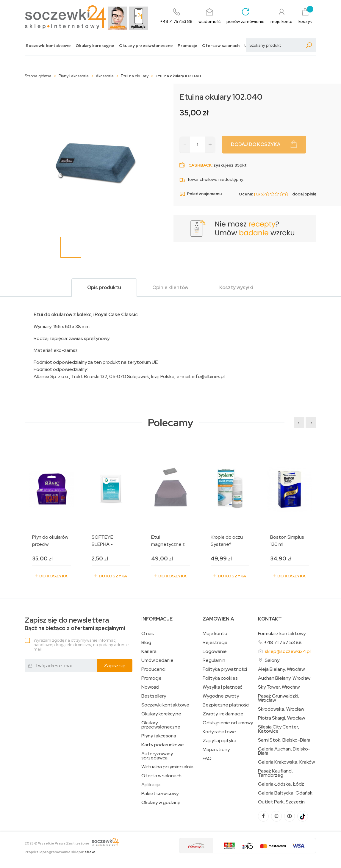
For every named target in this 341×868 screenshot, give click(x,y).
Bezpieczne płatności (226, 705)
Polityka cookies (220, 678)
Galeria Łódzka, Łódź (281, 784)
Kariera (149, 651)
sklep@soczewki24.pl (288, 651)
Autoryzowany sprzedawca (157, 756)
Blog (146, 643)
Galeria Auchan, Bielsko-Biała (284, 751)
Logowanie (215, 651)
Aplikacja (151, 785)
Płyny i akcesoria (159, 736)
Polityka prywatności (225, 669)
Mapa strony (216, 750)
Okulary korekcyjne (95, 46)
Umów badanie (157, 660)
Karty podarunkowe (163, 745)
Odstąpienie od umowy (228, 723)
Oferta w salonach (221, 46)
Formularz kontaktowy (282, 633)
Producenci (153, 669)
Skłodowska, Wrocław (281, 709)
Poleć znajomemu (201, 194)
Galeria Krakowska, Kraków (286, 762)
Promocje (187, 46)
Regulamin (214, 660)
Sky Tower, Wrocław (279, 687)
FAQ (207, 759)
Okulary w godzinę (161, 803)
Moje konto (215, 634)
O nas (148, 634)
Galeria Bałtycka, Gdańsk (285, 793)
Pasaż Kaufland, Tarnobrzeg (275, 773)
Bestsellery (154, 696)
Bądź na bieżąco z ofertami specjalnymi (75, 624)
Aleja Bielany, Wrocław (281, 669)
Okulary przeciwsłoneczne (146, 46)
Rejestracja (215, 643)
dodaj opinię (304, 194)
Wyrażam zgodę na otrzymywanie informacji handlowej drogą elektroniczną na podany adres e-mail (82, 645)
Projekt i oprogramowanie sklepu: (60, 852)
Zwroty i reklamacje (223, 714)
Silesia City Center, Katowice (279, 729)
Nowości (150, 687)
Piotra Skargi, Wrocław (281, 718)
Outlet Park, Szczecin (281, 802)
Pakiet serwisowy (160, 794)
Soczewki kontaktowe (48, 46)
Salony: (273, 660)
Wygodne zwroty (221, 696)
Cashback (200, 165)
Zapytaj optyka (219, 741)
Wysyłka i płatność (222, 687)
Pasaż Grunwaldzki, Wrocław (279, 698)
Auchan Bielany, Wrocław (284, 678)
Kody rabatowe (219, 732)
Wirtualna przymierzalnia (167, 767)
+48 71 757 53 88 (283, 642)
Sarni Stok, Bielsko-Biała (284, 740)
